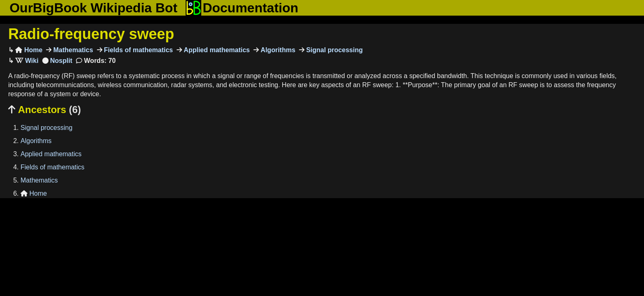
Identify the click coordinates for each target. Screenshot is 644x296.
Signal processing (333, 50)
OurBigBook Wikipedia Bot (93, 8)
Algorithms (277, 50)
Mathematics (72, 50)
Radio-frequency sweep (91, 34)
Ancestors (45, 110)
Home (29, 50)
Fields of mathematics (138, 50)
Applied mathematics (216, 50)
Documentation (242, 8)
